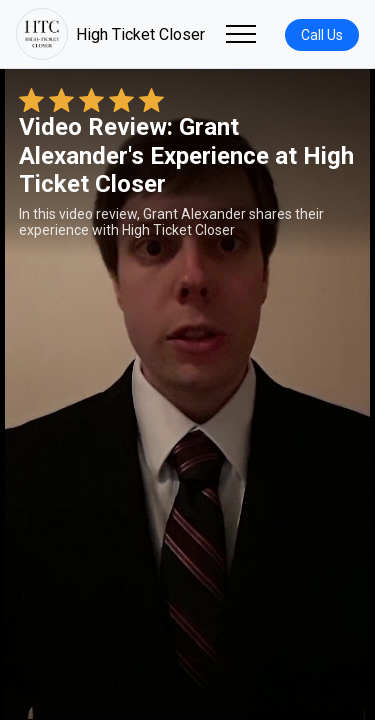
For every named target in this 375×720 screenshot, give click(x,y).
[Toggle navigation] (241, 34)
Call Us (322, 35)
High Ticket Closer (110, 34)
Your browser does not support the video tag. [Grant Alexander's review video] (187, 394)
